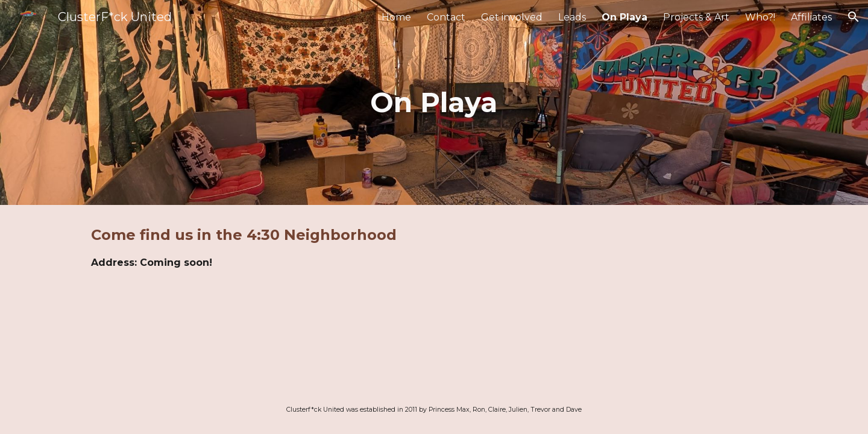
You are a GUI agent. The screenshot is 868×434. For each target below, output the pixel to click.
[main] (434, 103)
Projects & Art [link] (696, 17)
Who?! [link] (760, 17)
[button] (854, 17)
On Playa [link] (624, 17)
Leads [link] (572, 17)
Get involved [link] (512, 17)
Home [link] (396, 17)
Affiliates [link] (811, 17)
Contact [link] (446, 17)
